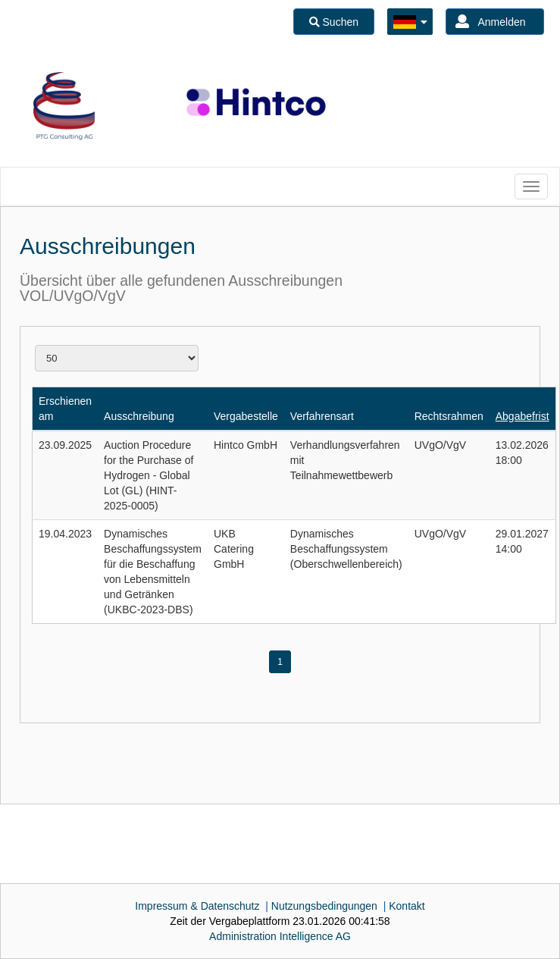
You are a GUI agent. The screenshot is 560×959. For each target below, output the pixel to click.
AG (280, 936)
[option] (64, 106)
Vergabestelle (246, 416)
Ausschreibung (139, 416)
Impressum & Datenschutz (197, 906)
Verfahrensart (322, 416)
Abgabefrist (522, 416)
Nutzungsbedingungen (324, 906)
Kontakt (407, 906)
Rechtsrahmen (449, 416)
